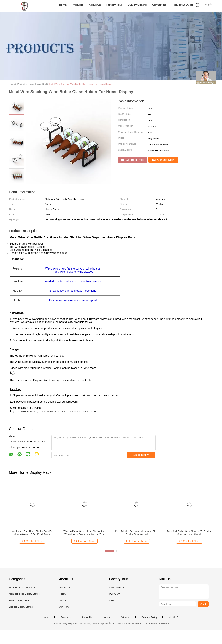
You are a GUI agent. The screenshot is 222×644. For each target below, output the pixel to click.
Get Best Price (133, 160)
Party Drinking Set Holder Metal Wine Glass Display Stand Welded (137, 533)
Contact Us (159, 5)
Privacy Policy (149, 617)
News (107, 617)
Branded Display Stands (21, 607)
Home (63, 5)
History (62, 594)
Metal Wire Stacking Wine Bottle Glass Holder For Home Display (81, 84)
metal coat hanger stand (83, 412)
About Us (95, 5)
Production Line (117, 587)
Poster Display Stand (19, 600)
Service (63, 600)
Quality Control (137, 5)
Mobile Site (175, 617)
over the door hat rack (54, 412)
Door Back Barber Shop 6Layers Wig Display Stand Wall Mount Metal (189, 533)
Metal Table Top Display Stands (24, 594)
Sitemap (126, 617)
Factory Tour (114, 5)
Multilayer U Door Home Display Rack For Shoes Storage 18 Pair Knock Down (32, 533)
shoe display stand (27, 412)
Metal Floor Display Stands (22, 587)
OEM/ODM (115, 594)
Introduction (65, 587)
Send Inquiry (141, 455)
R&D (111, 600)
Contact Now (163, 160)
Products (78, 5)
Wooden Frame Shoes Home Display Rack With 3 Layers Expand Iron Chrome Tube (84, 533)
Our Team (64, 607)
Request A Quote (183, 5)
